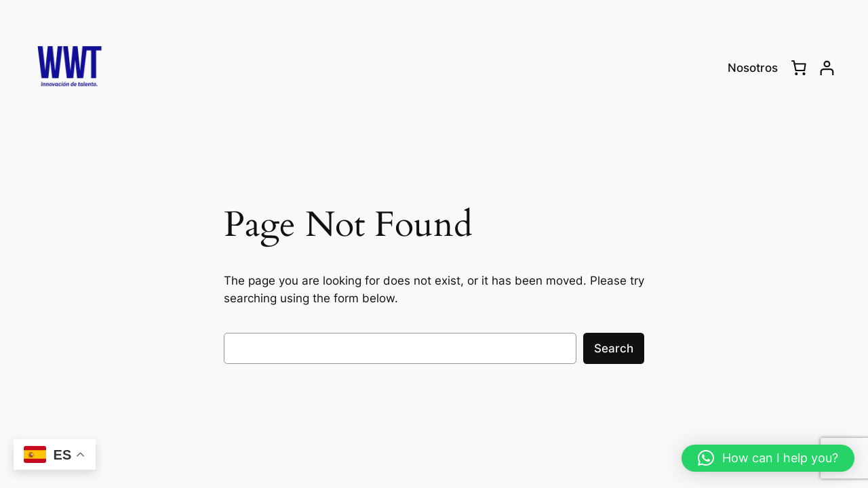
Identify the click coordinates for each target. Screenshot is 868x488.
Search (614, 348)
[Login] (827, 68)
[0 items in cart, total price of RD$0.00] (799, 68)
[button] (768, 458)
